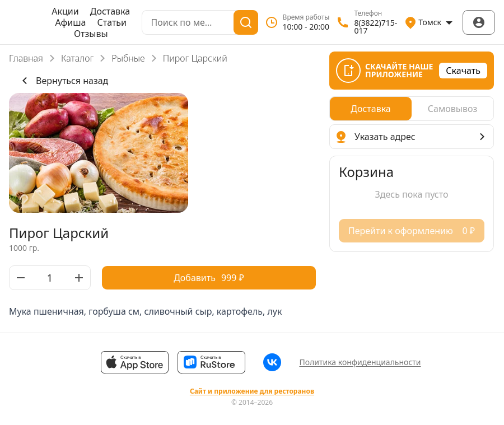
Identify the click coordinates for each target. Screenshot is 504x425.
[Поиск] (246, 22)
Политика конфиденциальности (360, 362)
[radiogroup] (412, 109)
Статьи (112, 22)
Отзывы (91, 34)
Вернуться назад (63, 81)
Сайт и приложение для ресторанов (252, 391)
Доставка (110, 11)
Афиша (71, 22)
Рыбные (128, 58)
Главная (26, 58)
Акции (65, 11)
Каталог (77, 58)
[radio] (371, 109)
